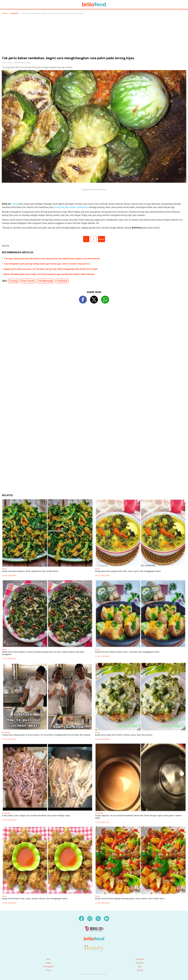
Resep (4, 569)
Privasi (48, 970)
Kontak (48, 963)
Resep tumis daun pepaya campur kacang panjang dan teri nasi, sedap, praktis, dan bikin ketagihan (43, 653)
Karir (140, 966)
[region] (94, 36)
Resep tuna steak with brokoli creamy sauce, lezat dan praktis (124, 735)
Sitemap (140, 970)
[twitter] (98, 918)
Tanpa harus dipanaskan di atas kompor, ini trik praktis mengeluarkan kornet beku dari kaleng (46, 735)
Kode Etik (140, 963)
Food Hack (62, 281)
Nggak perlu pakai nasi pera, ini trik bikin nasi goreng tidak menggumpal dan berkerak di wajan (51, 269)
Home (5, 13)
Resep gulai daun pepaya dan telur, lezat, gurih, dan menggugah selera (128, 571)
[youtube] (107, 918)
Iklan (48, 959)
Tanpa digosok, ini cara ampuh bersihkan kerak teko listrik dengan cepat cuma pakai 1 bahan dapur (138, 817)
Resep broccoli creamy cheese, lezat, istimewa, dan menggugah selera (127, 652)
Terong (16, 204)
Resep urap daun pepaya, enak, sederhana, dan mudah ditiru (30, 571)
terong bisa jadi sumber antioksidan (71, 207)
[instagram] (90, 918)
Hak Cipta (140, 959)
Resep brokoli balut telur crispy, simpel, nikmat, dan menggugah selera (35, 898)
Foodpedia (14, 13)
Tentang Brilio (48, 966)
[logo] (94, 933)
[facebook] (81, 918)
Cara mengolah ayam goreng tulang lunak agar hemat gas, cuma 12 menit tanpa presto (47, 264)
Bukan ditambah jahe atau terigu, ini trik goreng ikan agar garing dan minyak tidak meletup (49, 274)
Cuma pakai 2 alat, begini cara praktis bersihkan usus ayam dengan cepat (36, 815)
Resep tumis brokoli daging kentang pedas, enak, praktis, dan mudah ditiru (130, 898)
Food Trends (27, 281)
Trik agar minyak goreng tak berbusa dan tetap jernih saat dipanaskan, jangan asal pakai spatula (52, 258)
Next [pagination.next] (102, 239)
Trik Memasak (45, 281)
